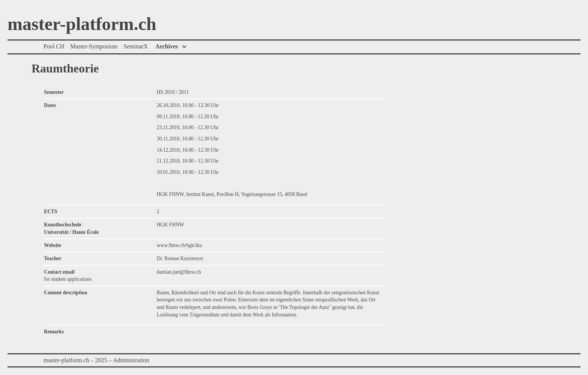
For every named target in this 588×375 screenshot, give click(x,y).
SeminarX (136, 46)
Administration (131, 360)
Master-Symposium (94, 46)
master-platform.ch (82, 24)
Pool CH (54, 46)
